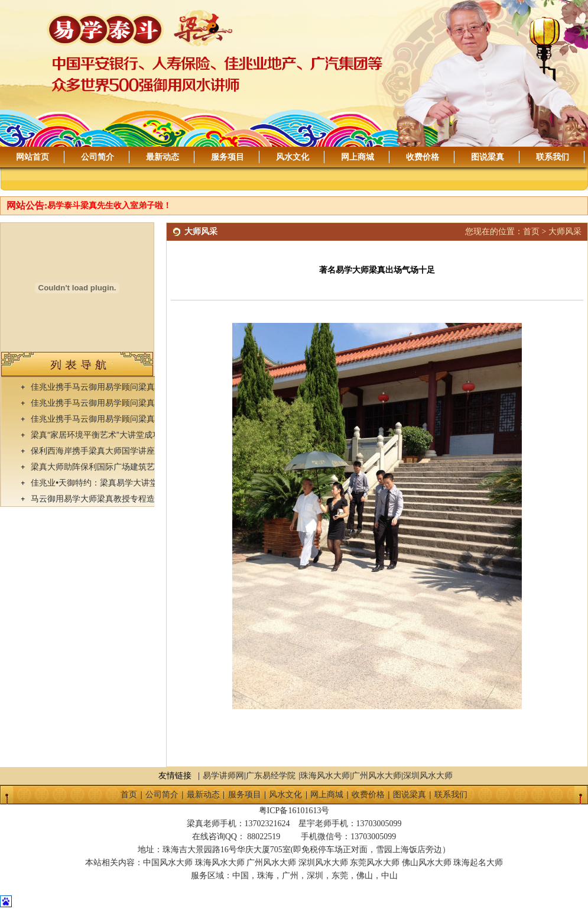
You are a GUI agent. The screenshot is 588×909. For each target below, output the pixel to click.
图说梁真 (488, 157)
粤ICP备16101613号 (294, 811)
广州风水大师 (376, 776)
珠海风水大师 (325, 776)
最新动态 (163, 157)
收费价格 (423, 157)
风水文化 (293, 157)
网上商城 (358, 157)
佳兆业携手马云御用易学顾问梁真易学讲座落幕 (118, 387)
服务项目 (228, 157)
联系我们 (553, 157)
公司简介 (98, 157)
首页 (531, 232)
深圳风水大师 (428, 776)
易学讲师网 (223, 776)
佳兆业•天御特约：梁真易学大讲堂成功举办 (111, 483)
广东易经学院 (271, 776)
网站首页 (33, 157)
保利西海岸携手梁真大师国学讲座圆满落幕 (109, 451)
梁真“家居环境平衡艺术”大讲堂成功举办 (104, 435)
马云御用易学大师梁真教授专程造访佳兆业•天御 (119, 499)
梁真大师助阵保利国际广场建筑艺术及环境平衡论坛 (126, 467)
